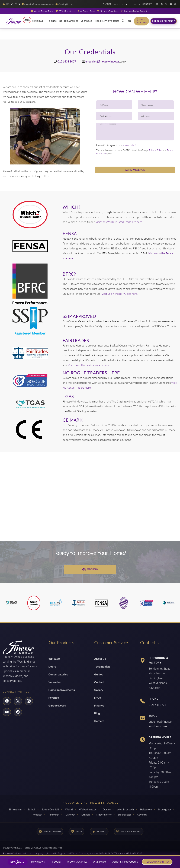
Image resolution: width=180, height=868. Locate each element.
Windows (38, 21)
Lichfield (86, 814)
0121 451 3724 (157, 704)
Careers (99, 721)
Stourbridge (125, 814)
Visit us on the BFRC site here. (120, 293)
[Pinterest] (175, 4)
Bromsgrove (167, 809)
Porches (54, 697)
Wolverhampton (88, 809)
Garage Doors (57, 705)
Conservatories (69, 21)
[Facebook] (162, 4)
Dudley (107, 809)
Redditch (36, 814)
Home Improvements (107, 21)
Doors (53, 21)
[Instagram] (166, 4)
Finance (107, 4)
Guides (99, 674)
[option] (45, 136)
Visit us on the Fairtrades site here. (89, 365)
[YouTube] (171, 4)
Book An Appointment (157, 862)
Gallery (99, 690)
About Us (118, 5)
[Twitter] (157, 4)
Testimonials (102, 666)
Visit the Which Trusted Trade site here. (119, 222)
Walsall (68, 809)
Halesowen (148, 809)
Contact (147, 4)
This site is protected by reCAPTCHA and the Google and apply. (135, 152)
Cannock (70, 814)
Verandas (86, 21)
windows (114, 61)
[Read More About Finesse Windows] (16, 21)
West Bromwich (126, 809)
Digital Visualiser (141, 21)
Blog (97, 713)
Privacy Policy (156, 150)
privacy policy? (129, 145)
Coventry (144, 814)
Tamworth (53, 814)
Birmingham (13, 809)
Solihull (30, 809)
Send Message (135, 170)
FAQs (98, 697)
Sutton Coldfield (49, 809)
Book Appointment (164, 21)
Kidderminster (105, 814)
